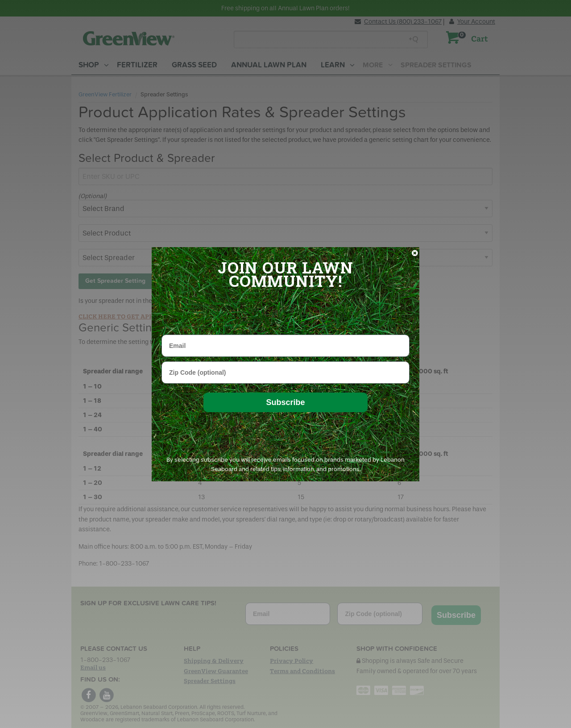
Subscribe (285, 402)
